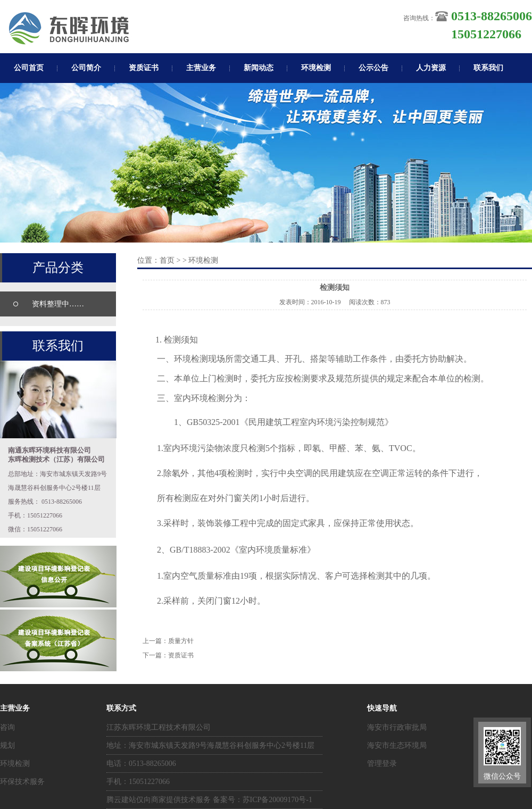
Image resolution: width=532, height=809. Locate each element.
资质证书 (144, 68)
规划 (7, 745)
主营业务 (201, 68)
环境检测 (316, 68)
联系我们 (488, 68)
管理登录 (382, 764)
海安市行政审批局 (397, 727)
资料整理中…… (58, 304)
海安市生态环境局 (397, 745)
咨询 (7, 727)
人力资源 (431, 68)
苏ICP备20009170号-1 (277, 800)
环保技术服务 (22, 782)
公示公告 (373, 68)
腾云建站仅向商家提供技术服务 (159, 800)
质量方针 (181, 641)
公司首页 (29, 68)
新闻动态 (259, 68)
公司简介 (86, 68)
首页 (167, 260)
